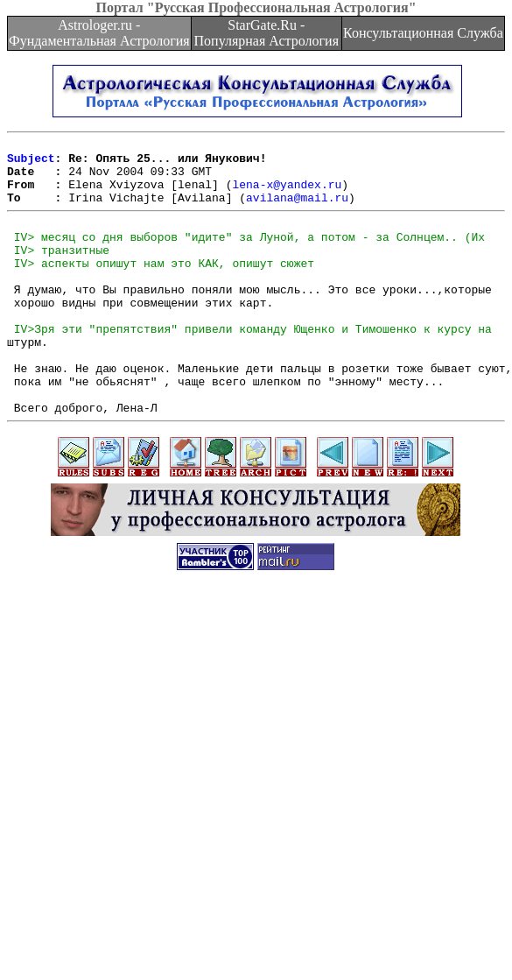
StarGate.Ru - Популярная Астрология (267, 33)
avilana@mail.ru (297, 210)
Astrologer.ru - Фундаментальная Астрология (99, 33)
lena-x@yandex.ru (287, 194)
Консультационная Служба (423, 33)
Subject (31, 163)
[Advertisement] (252, 799)
